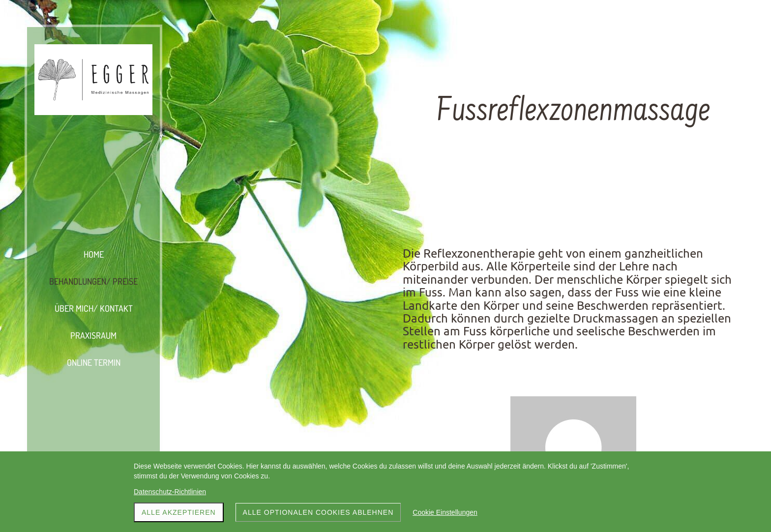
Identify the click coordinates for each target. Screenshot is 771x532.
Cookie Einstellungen (445, 512)
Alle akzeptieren (179, 512)
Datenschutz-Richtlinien (170, 492)
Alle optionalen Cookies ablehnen (318, 512)
